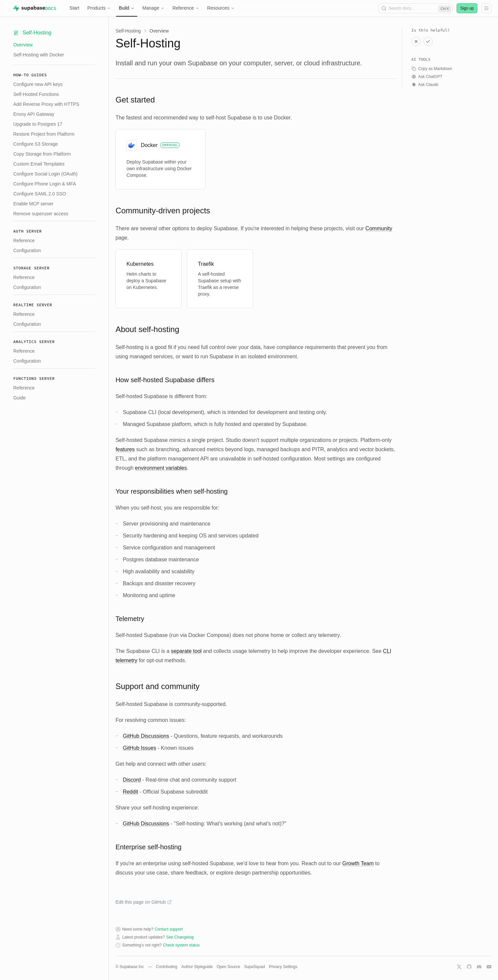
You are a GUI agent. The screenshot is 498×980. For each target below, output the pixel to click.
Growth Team (358, 863)
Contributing (167, 967)
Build (126, 8)
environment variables (161, 468)
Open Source (228, 967)
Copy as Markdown (432, 69)
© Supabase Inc (130, 967)
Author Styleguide (197, 967)
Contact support (169, 929)
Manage (154, 8)
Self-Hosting (128, 31)
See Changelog (180, 937)
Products (99, 8)
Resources (221, 8)
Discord (132, 780)
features (125, 449)
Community (379, 228)
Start (75, 8)
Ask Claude (425, 85)
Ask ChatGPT (427, 77)
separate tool (187, 651)
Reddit (130, 792)
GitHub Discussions (146, 736)
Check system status (181, 945)
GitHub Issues (139, 748)
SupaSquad (254, 967)
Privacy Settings (283, 967)
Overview (23, 45)
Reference (186, 8)
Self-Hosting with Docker (39, 55)
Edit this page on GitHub (144, 902)
